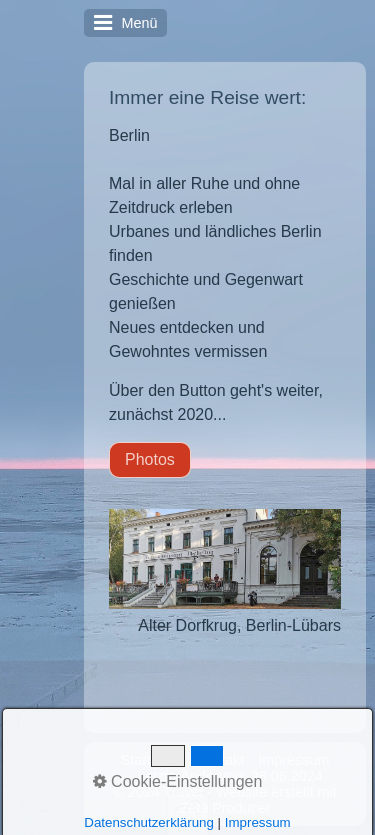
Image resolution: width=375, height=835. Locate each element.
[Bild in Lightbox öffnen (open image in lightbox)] (225, 559)
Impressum (293, 760)
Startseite (151, 760)
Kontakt (219, 760)
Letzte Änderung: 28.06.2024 (230, 776)
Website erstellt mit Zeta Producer (258, 800)
